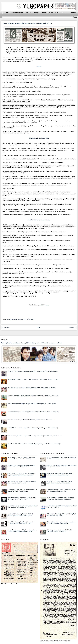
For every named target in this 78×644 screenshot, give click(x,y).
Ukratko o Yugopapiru (17, 13)
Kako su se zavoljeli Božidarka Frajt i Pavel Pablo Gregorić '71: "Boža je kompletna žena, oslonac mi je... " (35, 436)
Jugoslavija (20, 319)
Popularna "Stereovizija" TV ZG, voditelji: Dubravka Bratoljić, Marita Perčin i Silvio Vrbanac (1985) (33, 412)
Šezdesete (31, 319)
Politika (26, 319)
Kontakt (28, 13)
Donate (47, 305)
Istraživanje (14, 319)
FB (63, 13)
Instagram (73, 13)
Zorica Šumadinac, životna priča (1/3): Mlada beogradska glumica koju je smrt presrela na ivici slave (33, 396)
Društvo (9, 319)
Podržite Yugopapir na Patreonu (50, 13)
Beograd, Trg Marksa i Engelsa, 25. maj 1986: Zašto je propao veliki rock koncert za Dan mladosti (32, 343)
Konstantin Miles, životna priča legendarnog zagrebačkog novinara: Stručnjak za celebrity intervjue (33, 371)
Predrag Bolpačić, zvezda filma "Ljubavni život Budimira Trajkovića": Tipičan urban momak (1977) (33, 428)
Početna (6, 13)
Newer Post (6, 328)
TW (43, 305)
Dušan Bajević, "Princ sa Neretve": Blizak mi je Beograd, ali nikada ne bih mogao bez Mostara (31, 388)
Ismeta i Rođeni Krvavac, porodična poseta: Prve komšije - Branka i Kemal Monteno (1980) (31, 420)
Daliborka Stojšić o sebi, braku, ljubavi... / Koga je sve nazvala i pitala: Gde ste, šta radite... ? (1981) (33, 380)
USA (35, 319)
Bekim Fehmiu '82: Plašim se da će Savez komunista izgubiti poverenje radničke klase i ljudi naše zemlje (34, 444)
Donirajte (36, 13)
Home (39, 328)
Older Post (72, 328)
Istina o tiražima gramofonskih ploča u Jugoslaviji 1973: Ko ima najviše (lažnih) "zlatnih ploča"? (32, 404)
